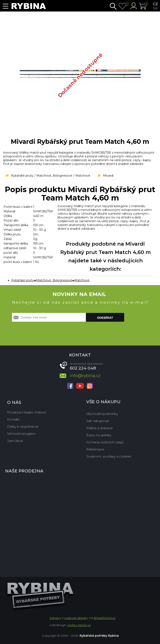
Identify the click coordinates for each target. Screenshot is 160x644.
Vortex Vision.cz (79, 625)
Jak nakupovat (98, 421)
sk (155, 8)
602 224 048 (83, 368)
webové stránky (76, 618)
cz (155, 4)
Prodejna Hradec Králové (27, 412)
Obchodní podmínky (102, 414)
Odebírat (105, 318)
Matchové (83, 176)
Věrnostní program (21, 434)
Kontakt (13, 419)
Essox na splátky (99, 435)
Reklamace (95, 449)
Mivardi (108, 176)
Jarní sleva (15, 441)
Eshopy (55, 618)
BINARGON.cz (105, 618)
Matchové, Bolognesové (54, 176)
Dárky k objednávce (23, 427)
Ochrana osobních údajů (105, 442)
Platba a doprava (99, 428)
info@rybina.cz (85, 376)
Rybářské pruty (22, 176)
